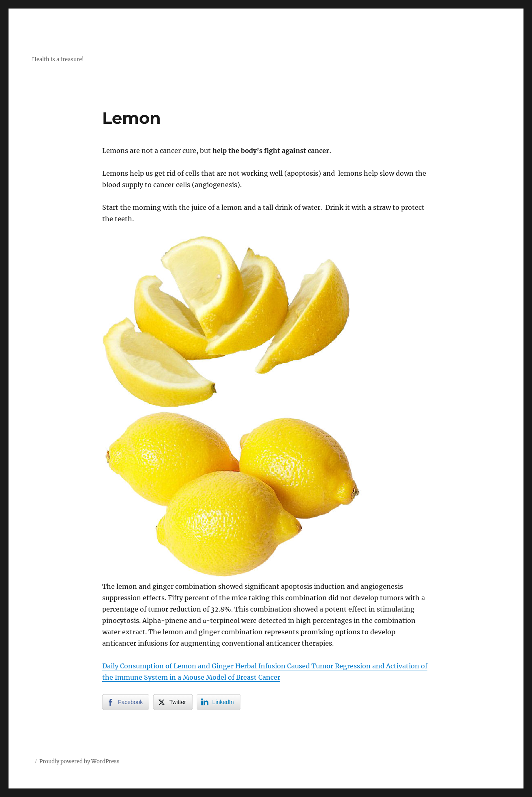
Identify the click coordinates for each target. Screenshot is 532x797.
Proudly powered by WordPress (79, 761)
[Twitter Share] (173, 702)
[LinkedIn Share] (219, 702)
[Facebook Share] (126, 702)
